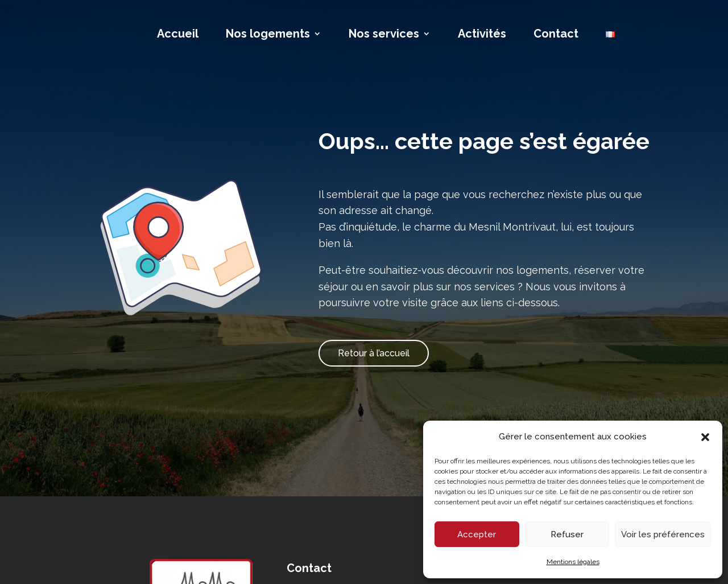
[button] (705, 437)
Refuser (567, 534)
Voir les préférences (663, 534)
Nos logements (268, 35)
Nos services (384, 35)
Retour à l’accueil (374, 353)
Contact (556, 35)
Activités (482, 35)
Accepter (477, 534)
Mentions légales (573, 562)
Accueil (178, 35)
